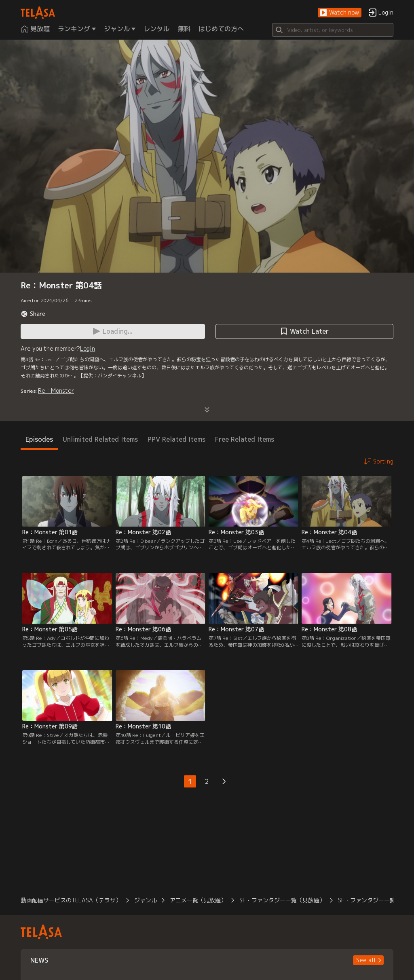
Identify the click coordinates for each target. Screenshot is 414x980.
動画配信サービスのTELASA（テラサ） (71, 900)
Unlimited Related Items (100, 439)
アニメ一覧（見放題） (198, 900)
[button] (340, 13)
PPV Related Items (176, 439)
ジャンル (146, 900)
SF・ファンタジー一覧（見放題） (282, 900)
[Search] (333, 30)
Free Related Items (245, 439)
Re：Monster (56, 391)
